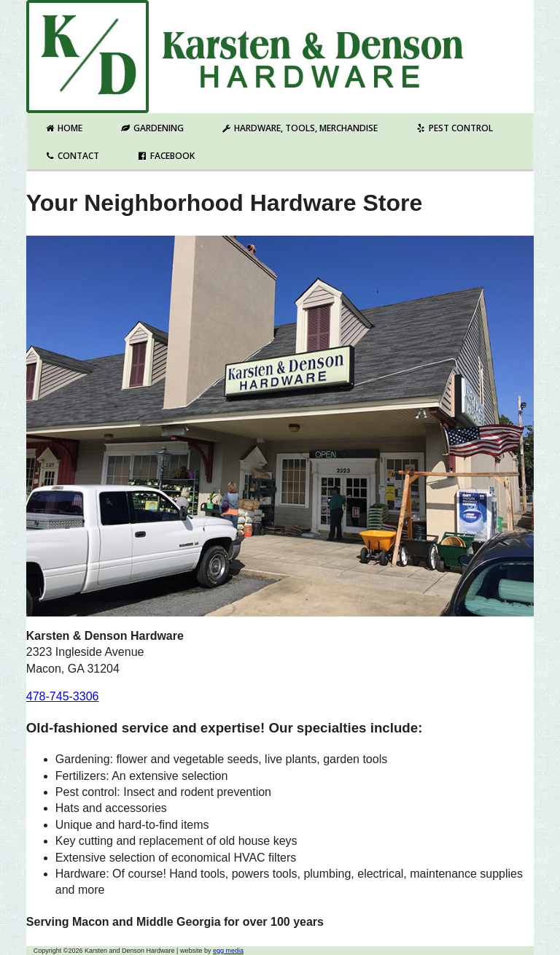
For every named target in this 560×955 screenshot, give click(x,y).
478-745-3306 (63, 696)
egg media (228, 951)
